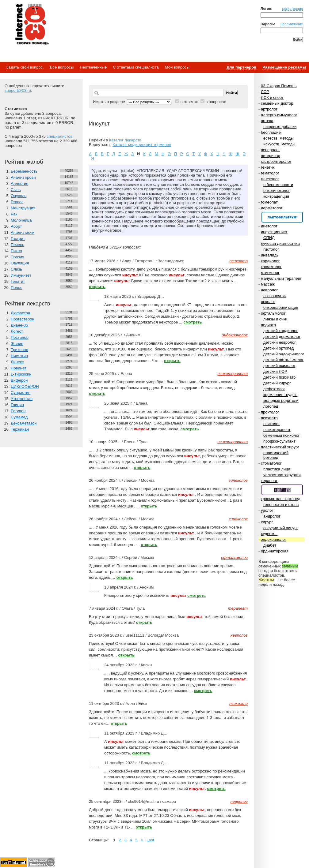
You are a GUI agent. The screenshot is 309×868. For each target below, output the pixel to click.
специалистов (59, 136)
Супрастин (21, 393)
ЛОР (265, 92)
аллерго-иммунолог (279, 115)
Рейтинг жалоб (24, 162)
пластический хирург (280, 447)
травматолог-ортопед (281, 499)
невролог (269, 290)
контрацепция (276, 196)
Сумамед (19, 417)
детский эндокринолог (284, 354)
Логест (17, 331)
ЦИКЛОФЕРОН (25, 386)
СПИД (269, 238)
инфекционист (274, 232)
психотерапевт (277, 430)
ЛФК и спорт (272, 97)
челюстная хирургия (282, 475)
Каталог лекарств (125, 140)
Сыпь (16, 190)
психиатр (269, 418)
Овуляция (20, 263)
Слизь (16, 269)
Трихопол (19, 350)
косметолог (271, 267)
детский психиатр (279, 377)
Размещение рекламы (284, 67)
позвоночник (275, 296)
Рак (14, 214)
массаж (268, 284)
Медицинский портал (32, 25)
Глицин (17, 405)
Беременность (24, 171)
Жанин (17, 344)
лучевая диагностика (280, 243)
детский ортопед (278, 348)
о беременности (278, 185)
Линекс (17, 362)
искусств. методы (279, 144)
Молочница (21, 220)
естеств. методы (278, 138)
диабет (270, 545)
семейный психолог (281, 435)
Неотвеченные (93, 67)
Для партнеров (241, 67)
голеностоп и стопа (281, 505)
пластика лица (277, 469)
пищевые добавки (280, 127)
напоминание (292, 24)
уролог (267, 510)
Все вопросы (62, 67)
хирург (267, 522)
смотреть (193, 322)
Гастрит (18, 239)
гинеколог (270, 179)
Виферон (19, 380)
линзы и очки (275, 319)
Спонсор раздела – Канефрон (282, 217)
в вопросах (216, 102)
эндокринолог (274, 539)
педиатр (268, 325)
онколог (268, 302)
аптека (267, 121)
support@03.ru (18, 90)
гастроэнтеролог (276, 161)
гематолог (270, 173)
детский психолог (279, 366)
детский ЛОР (275, 371)
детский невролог (280, 342)
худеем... (269, 534)
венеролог (270, 150)
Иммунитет (21, 275)
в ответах (189, 102)
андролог (272, 516)
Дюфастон (20, 313)
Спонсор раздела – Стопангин (282, 490)
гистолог (271, 249)
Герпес (17, 202)
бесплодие (271, 132)
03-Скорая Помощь (279, 86)
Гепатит (18, 281)
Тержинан (20, 429)
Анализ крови (23, 177)
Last (150, 840)
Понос (16, 288)
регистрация (292, 8)
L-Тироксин (21, 374)
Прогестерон (23, 319)
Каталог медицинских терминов (142, 145)
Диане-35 (19, 325)
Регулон (18, 411)
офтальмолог (273, 313)
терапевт (269, 481)
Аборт (16, 226)
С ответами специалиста (136, 67)
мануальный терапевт (281, 278)
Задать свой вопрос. (25, 67)
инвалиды (270, 255)
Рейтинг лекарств (27, 304)
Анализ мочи (23, 232)
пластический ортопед (276, 455)
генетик (268, 167)
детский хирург (277, 383)
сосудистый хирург (281, 528)
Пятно (16, 251)
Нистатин (19, 356)
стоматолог (271, 463)
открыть (97, 287)
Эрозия (17, 257)
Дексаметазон (24, 423)
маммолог (270, 273)
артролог (269, 109)
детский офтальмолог (283, 360)
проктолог (270, 412)
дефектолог (274, 389)
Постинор (20, 337)
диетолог (269, 226)
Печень (17, 245)
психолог (272, 424)
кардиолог (270, 261)
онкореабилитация (281, 307)
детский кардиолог (280, 331)
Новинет (19, 368)
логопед (271, 406)
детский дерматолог (282, 337)
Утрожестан (22, 399)
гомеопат (269, 202)
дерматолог (272, 208)
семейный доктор (277, 103)
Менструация (23, 208)
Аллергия (19, 183)
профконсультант (279, 441)
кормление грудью (280, 395)
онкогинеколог (277, 191)
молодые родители (281, 400)
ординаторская (275, 551)
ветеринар (271, 156)
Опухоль (19, 196)
